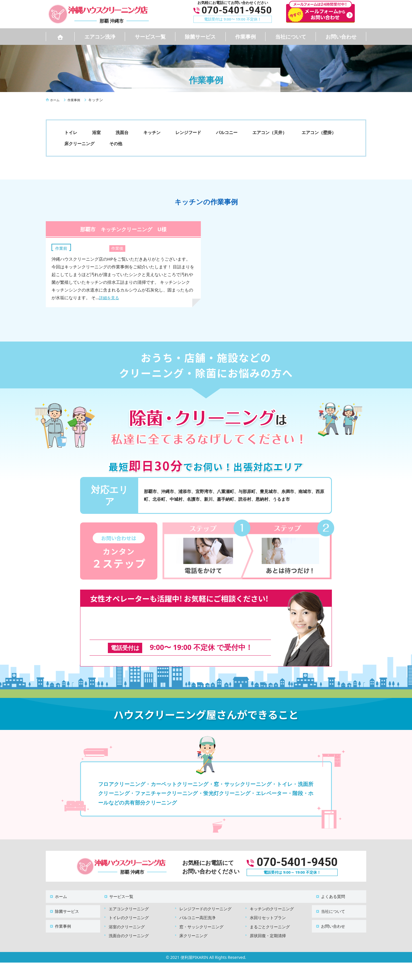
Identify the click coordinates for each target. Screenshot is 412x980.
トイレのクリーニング (129, 905)
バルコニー (227, 132)
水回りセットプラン (268, 905)
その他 (116, 143)
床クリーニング (79, 143)
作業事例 (245, 37)
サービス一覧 (150, 37)
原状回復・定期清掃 (268, 923)
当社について (291, 37)
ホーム (58, 887)
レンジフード (188, 132)
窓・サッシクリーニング (201, 914)
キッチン (152, 132)
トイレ (71, 132)
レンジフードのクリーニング (205, 896)
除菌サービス (200, 37)
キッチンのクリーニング (272, 896)
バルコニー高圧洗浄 (197, 905)
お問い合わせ (341, 37)
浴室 (96, 132)
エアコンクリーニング (129, 896)
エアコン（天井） (270, 132)
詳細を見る (110, 298)
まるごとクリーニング (270, 914)
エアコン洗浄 (100, 37)
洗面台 (122, 132)
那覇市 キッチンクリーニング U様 (123, 229)
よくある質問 (330, 887)
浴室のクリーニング (127, 914)
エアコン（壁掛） (319, 132)
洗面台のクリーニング (129, 923)
